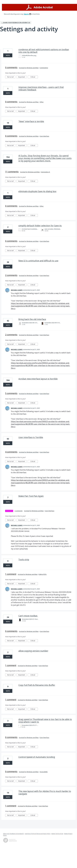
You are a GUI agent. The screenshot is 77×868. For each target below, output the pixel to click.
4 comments (11, 452)
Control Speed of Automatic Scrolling (37, 757)
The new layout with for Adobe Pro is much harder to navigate (45, 792)
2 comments (11, 275)
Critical (34, 77)
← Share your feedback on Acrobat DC (16, 22)
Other (42, 102)
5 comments (11, 393)
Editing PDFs (43, 574)
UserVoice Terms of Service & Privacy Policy (38, 834)
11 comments (12, 172)
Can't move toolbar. (28, 616)
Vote (8, 55)
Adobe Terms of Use (57, 834)
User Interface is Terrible (31, 437)
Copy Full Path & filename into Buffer (37, 685)
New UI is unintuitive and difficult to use (38, 261)
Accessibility (44, 772)
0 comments (11, 67)
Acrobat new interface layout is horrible (38, 379)
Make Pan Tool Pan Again (31, 496)
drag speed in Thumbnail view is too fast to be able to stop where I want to (45, 721)
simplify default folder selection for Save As (40, 226)
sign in (26, 14)
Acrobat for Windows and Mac (29, 68)
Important (22, 77)
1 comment (11, 574)
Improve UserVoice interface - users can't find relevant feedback (41, 88)
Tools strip (24, 560)
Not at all (11, 77)
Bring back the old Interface (32, 319)
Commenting (44, 68)
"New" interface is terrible (31, 121)
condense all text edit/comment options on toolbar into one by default (44, 51)
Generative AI (45, 172)
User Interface (44, 136)
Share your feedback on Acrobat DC (14, 834)
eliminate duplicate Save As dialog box (37, 191)
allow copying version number (33, 651)
